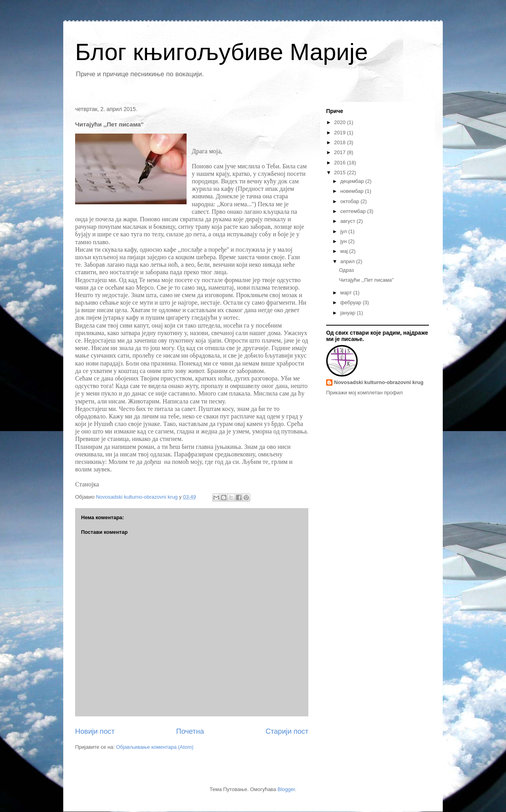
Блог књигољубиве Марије (222, 52)
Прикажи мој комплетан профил (364, 393)
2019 (341, 133)
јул (344, 231)
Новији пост (95, 731)
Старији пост (287, 731)
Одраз (346, 270)
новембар (353, 191)
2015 (341, 172)
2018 (341, 142)
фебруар (352, 302)
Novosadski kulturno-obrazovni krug (379, 382)
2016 (341, 163)
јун (344, 241)
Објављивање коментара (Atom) (155, 747)
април (348, 261)
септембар (354, 211)
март (347, 293)
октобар (350, 201)
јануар (349, 313)
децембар (353, 181)
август (348, 221)
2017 (341, 152)
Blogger (286, 789)
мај (345, 251)
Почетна (190, 731)
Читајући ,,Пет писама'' (366, 280)
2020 (341, 122)
